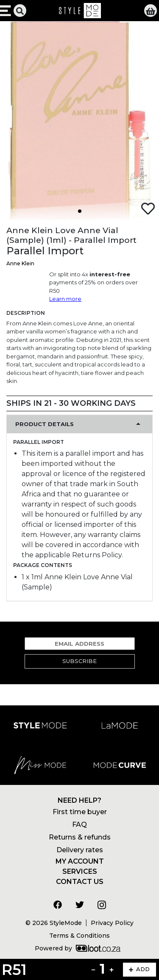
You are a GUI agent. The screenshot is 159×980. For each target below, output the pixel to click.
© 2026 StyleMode (54, 923)
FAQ (79, 824)
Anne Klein (20, 263)
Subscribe (79, 661)
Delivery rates (80, 850)
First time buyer (80, 812)
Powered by (78, 948)
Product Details (45, 424)
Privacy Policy (112, 923)
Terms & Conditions (79, 936)
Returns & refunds (80, 837)
